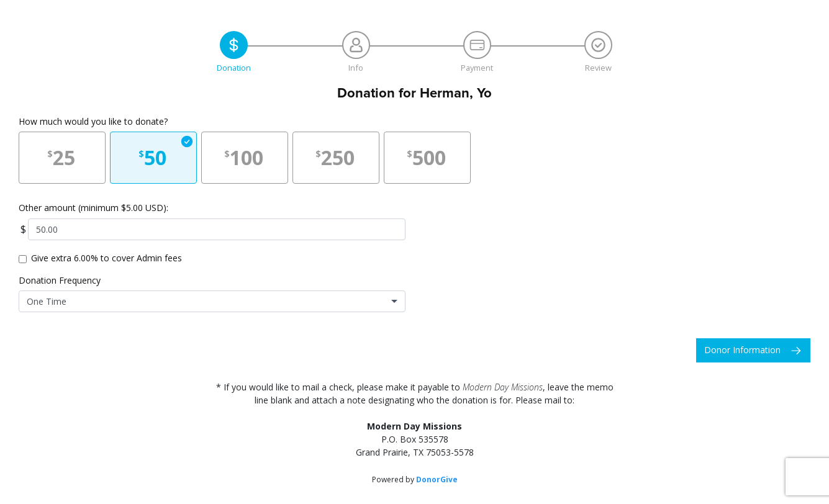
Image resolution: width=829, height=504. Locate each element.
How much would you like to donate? (93, 121)
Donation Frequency (60, 280)
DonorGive (437, 479)
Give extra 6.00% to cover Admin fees (106, 258)
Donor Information (742, 350)
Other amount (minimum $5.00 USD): (93, 208)
